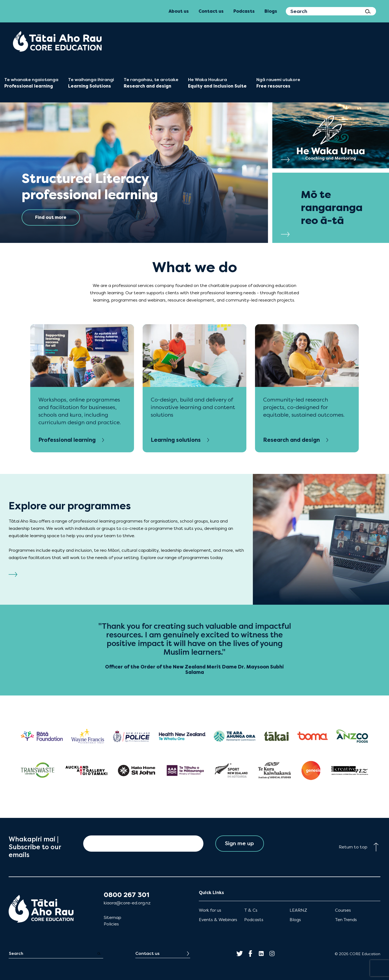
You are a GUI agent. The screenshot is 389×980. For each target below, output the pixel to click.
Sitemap (113, 917)
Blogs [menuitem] (271, 11)
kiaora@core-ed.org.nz (127, 903)
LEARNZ (298, 910)
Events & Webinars (218, 920)
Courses (343, 910)
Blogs (295, 920)
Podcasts (254, 920)
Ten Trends (346, 920)
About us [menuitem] (179, 11)
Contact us (147, 953)
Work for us (210, 910)
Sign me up (239, 843)
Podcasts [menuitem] (244, 11)
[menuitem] (57, 41)
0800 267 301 (127, 895)
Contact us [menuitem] (211, 11)
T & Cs (251, 910)
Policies (111, 924)
